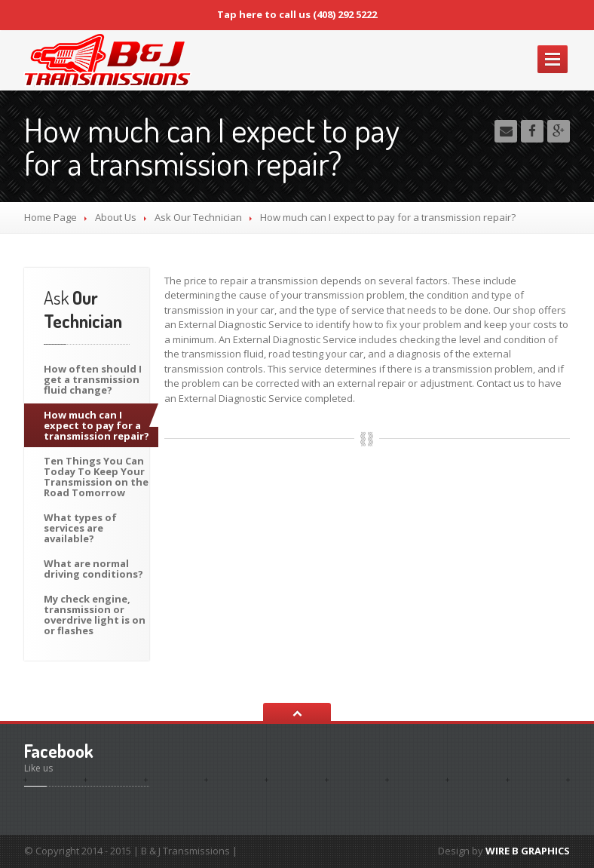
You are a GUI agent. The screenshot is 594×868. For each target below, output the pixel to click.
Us (116, 217)
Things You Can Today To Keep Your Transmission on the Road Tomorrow (96, 477)
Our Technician (198, 217)
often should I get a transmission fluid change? (93, 379)
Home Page (51, 217)
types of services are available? (80, 528)
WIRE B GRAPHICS (528, 851)
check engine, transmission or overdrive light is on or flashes (95, 615)
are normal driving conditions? (93, 569)
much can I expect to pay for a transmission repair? (96, 425)
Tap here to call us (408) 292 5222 (297, 14)
